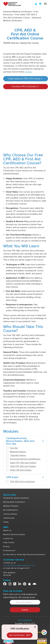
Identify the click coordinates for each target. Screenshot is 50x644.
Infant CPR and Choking (21, 470)
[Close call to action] (35, 627)
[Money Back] (8, 641)
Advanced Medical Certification (18, 12)
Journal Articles (10, 514)
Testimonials (9, 518)
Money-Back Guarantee (14, 502)
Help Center (9, 542)
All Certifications (11, 510)
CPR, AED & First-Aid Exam (22, 482)
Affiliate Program (11, 506)
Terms (6, 522)
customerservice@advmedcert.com (19, 565)
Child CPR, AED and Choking (23, 466)
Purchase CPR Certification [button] (25, 86)
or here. (29, 72)
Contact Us (8, 538)
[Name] (45, 4)
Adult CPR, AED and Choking (23, 463)
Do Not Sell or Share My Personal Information (24, 554)
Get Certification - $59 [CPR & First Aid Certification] (20, 635)
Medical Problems (18, 452)
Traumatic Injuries (18, 455)
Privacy (6, 546)
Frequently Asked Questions (16, 498)
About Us (7, 530)
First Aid (14, 448)
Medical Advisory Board (14, 534)
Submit (25, 610)
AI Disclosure (9, 550)
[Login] (36, 4)
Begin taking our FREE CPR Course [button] (25, 79)
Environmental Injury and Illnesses (25, 459)
